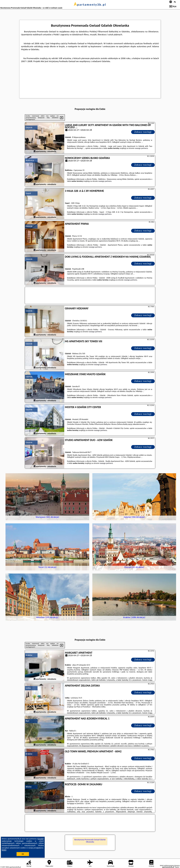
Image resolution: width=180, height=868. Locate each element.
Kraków (29, 655)
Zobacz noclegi (143, 132)
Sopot (28, 193)
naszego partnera (141, 148)
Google (41, 839)
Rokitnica (30, 160)
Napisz (177, 867)
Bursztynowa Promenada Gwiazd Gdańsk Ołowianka (90, 841)
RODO (4, 850)
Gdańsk (29, 127)
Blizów (29, 787)
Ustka (28, 688)
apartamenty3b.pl (90, 5)
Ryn (27, 721)
